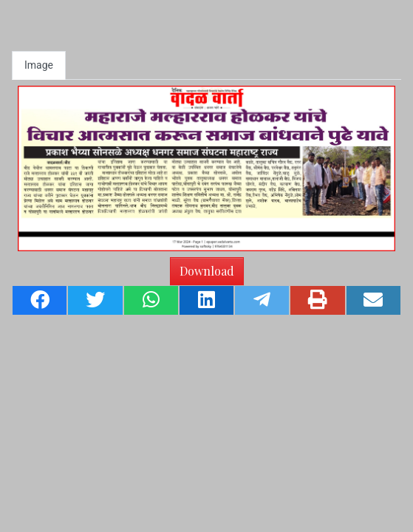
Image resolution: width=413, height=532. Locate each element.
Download (207, 271)
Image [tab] (39, 65)
